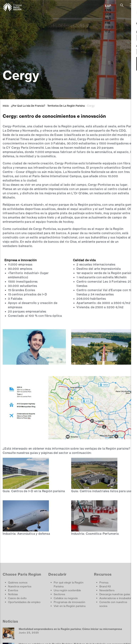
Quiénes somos (18, 582)
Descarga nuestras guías (115, 594)
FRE (108, 23)
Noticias (13, 594)
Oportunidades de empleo (24, 602)
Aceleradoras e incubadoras (117, 598)
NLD (108, 19)
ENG (108, 10)
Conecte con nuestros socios (113, 604)
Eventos (13, 590)
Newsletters (107, 590)
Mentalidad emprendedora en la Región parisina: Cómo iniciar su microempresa (70, 629)
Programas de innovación (69, 602)
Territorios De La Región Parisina (66, 106)
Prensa (104, 582)
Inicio (6, 106)
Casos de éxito (17, 598)
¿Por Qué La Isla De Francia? (28, 106)
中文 (108, 31)
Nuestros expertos (20, 586)
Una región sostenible (67, 590)
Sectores (59, 594)
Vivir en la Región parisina (70, 606)
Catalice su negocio (66, 598)
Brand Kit (105, 586)
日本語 (109, 27)
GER (108, 14)
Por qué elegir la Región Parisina (69, 584)
